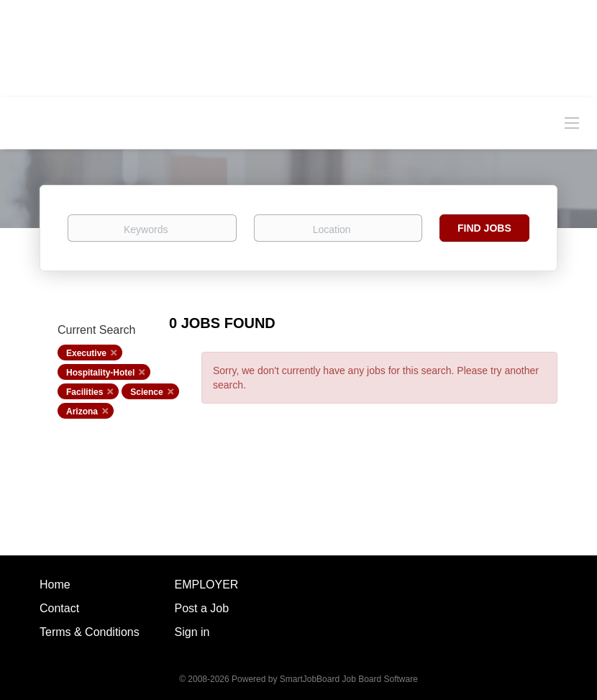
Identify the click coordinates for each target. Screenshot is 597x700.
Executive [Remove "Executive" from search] (86, 353)
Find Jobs (484, 228)
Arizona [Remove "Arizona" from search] (82, 412)
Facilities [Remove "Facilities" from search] (85, 392)
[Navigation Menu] (572, 122)
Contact (59, 608)
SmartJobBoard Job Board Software (349, 679)
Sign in (192, 632)
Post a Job (202, 608)
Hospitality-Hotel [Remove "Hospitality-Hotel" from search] (100, 373)
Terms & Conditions (90, 632)
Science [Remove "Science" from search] (146, 392)
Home (55, 585)
